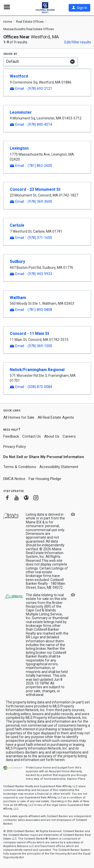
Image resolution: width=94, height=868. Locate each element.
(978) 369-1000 (40, 346)
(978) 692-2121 (40, 89)
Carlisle (17, 225)
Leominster (21, 112)
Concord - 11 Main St (29, 334)
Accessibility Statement (59, 467)
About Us (52, 436)
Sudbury (17, 261)
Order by (10, 54)
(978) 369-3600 (40, 201)
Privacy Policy (15, 447)
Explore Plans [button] (76, 779)
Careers (69, 436)
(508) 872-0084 (40, 387)
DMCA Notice (14, 479)
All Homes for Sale (19, 417)
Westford (19, 76)
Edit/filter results (78, 42)
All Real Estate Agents (56, 417)
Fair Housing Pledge (45, 479)
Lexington (19, 148)
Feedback (11, 436)
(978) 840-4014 (40, 124)
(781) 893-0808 (40, 310)
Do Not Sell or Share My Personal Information (44, 457)
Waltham (18, 298)
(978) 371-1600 (40, 238)
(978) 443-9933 (40, 274)
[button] (79, 8)
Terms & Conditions (20, 467)
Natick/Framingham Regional (37, 370)
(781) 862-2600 (40, 166)
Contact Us (32, 436)
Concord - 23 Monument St (35, 189)
